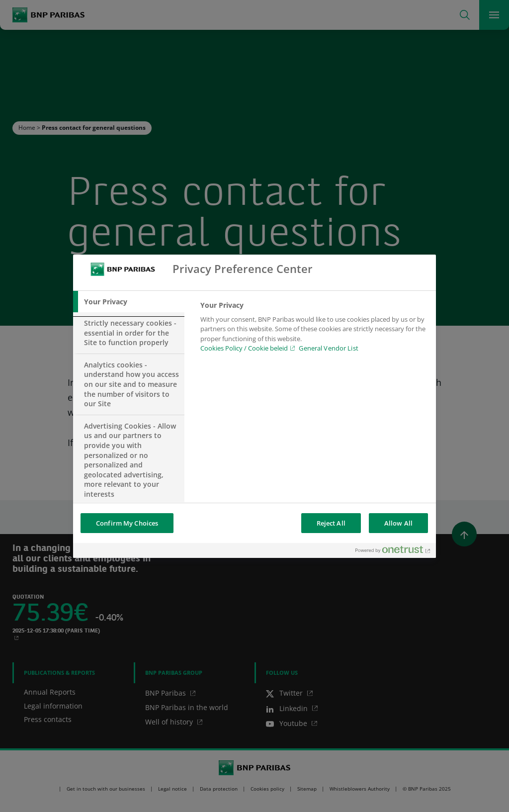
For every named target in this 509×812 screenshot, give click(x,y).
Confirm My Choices (127, 523)
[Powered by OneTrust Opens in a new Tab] (393, 552)
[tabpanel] (314, 330)
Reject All (331, 523)
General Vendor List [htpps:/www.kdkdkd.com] (328, 348)
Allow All (398, 523)
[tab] (129, 302)
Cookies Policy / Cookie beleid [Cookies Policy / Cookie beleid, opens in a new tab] (244, 348)
